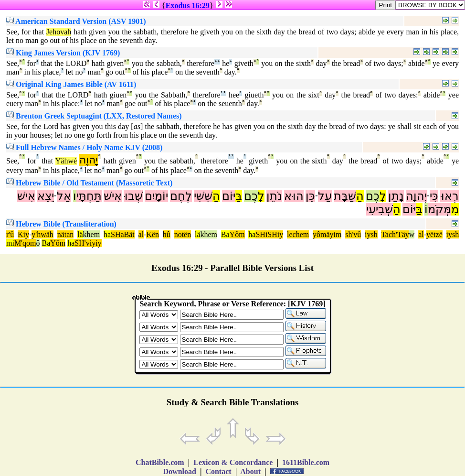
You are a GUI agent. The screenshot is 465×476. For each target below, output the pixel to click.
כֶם (373, 196)
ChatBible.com (160, 462)
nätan (66, 234)
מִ (455, 209)
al (141, 234)
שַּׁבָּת (345, 196)
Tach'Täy (395, 234)
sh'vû (353, 234)
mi (10, 243)
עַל (325, 196)
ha (107, 234)
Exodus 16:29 (188, 5)
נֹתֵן (274, 196)
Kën (153, 234)
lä (80, 234)
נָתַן (396, 196)
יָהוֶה (89, 160)
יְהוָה (416, 196)
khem (92, 234)
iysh (371, 234)
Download (180, 471)
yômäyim (327, 234)
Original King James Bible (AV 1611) (71, 84)
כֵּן (310, 196)
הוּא (294, 196)
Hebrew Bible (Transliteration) (61, 224)
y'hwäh (42, 234)
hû (167, 234)
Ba (225, 234)
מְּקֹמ (439, 209)
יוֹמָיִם (156, 196)
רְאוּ (449, 196)
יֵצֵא (46, 196)
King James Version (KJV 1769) (63, 53)
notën (183, 234)
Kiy (23, 234)
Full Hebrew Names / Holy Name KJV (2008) (84, 147)
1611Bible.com (306, 462)
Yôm (237, 234)
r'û (10, 234)
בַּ (239, 196)
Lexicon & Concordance (233, 462)
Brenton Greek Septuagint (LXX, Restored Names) (94, 116)
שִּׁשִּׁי (203, 196)
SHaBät (123, 234)
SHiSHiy (269, 234)
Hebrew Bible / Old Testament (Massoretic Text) (89, 183)
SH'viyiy (88, 243)
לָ (383, 196)
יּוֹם (229, 196)
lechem (298, 234)
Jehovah (59, 32)
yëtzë (434, 234)
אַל (64, 196)
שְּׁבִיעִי (380, 209)
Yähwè (66, 161)
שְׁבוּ (133, 196)
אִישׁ (113, 196)
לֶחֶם (181, 196)
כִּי (434, 196)
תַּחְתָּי (89, 196)
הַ (360, 196)
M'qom (25, 243)
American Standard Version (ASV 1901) (76, 21)
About (251, 471)
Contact (218, 471)
